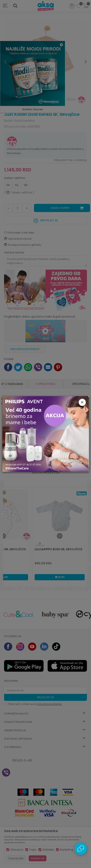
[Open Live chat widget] (81, 849)
